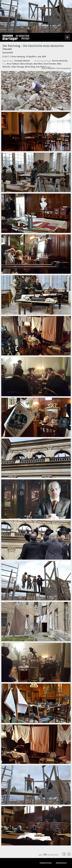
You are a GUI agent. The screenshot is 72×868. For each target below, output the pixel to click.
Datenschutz (46, 863)
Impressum (61, 863)
